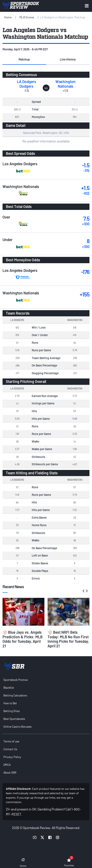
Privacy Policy (12, 757)
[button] (24, 60)
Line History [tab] (68, 59)
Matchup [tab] (24, 59)
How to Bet (10, 703)
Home (8, 17)
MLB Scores (27, 17)
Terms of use (11, 741)
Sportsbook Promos (16, 680)
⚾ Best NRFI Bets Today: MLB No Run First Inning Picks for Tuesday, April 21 (68, 639)
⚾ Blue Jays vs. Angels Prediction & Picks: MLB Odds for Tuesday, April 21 (23, 639)
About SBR (10, 772)
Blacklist (9, 688)
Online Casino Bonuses (17, 726)
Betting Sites (12, 711)
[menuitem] (46, 680)
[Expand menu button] (87, 6)
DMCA (7, 765)
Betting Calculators (15, 695)
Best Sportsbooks (14, 719)
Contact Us (10, 749)
